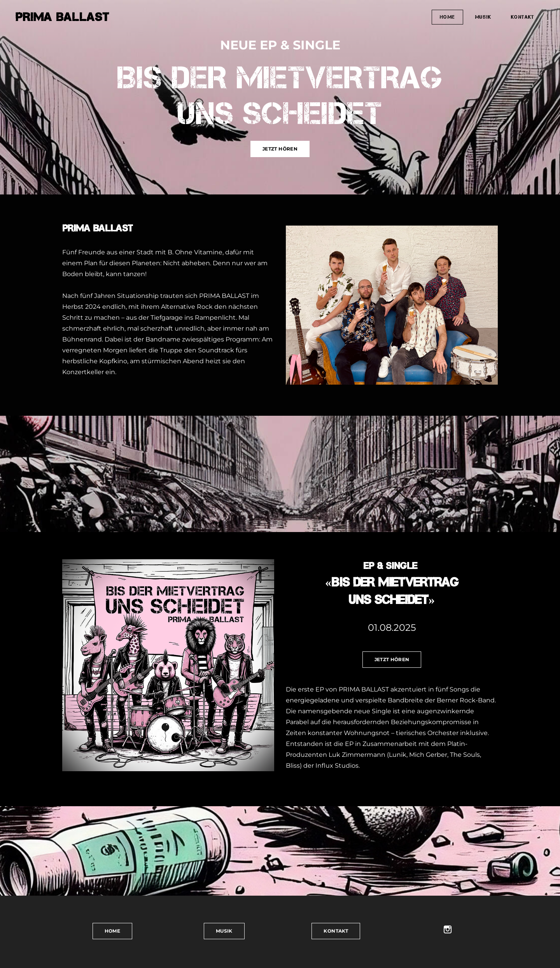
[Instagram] (448, 929)
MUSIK (483, 17)
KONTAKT (523, 17)
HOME (447, 17)
